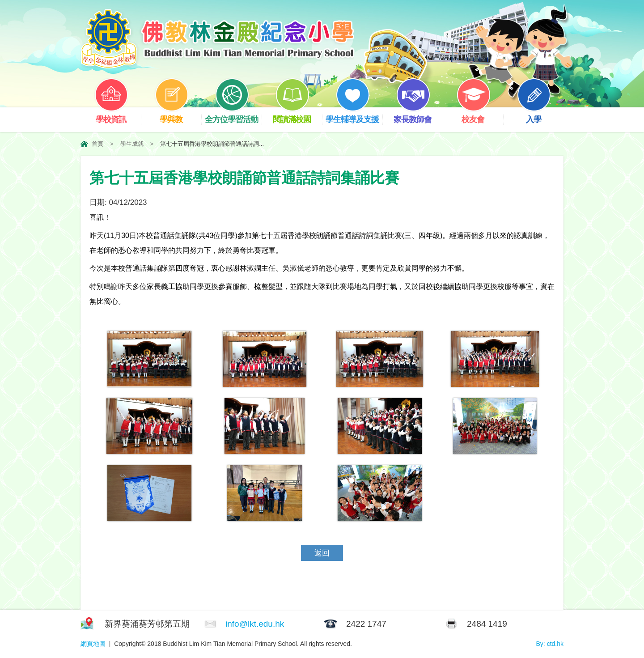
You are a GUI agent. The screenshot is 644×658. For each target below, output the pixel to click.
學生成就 (132, 144)
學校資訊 (118, 116)
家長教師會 (418, 116)
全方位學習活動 (233, 116)
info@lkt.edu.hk (255, 624)
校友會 (480, 116)
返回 (322, 553)
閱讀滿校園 (297, 116)
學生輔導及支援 (354, 116)
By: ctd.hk (550, 644)
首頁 (97, 144)
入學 (540, 116)
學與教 (178, 116)
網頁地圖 (93, 644)
